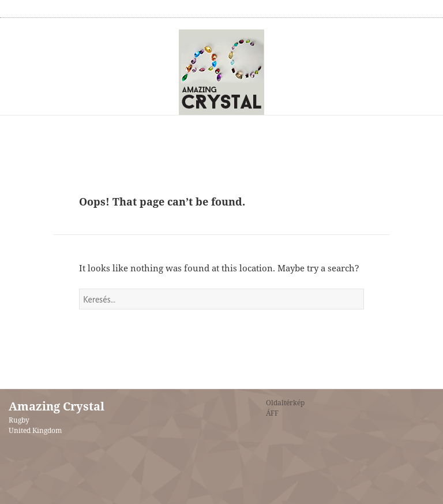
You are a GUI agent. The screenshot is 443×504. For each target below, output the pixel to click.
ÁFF (272, 413)
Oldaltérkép (285, 403)
